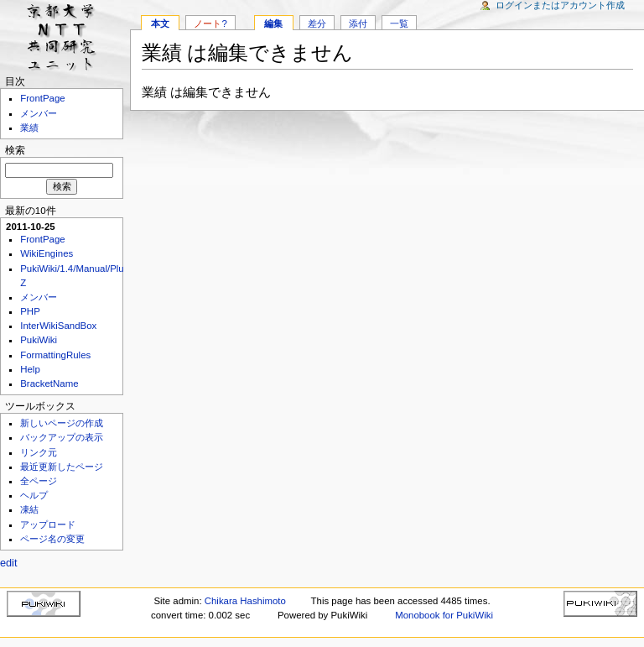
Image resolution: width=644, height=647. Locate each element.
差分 (317, 23)
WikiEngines (47, 253)
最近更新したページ (62, 467)
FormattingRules (55, 355)
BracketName (49, 384)
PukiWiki (39, 340)
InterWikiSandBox (58, 326)
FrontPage (42, 98)
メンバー (39, 113)
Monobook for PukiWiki (444, 615)
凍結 (29, 509)
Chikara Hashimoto (245, 601)
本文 (160, 23)
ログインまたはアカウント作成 (560, 5)
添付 (358, 23)
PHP (30, 311)
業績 (29, 128)
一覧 (399, 23)
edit (8, 563)
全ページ (39, 481)
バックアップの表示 (62, 437)
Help (30, 369)
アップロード (48, 524)
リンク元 (39, 452)
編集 (273, 23)
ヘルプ (34, 495)
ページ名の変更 (52, 539)
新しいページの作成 (62, 423)
